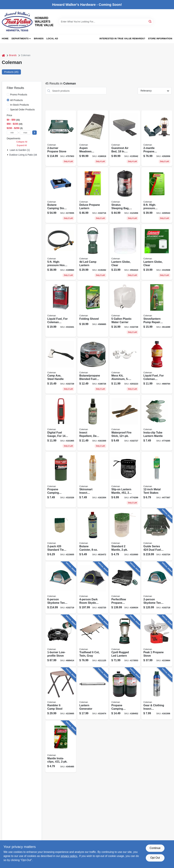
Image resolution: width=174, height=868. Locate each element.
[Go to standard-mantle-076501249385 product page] (125, 535)
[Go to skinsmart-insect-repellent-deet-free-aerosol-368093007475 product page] (93, 480)
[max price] (25, 133)
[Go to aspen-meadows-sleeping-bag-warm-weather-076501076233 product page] (93, 138)
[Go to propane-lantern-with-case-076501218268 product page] (157, 138)
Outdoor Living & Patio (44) (24, 155)
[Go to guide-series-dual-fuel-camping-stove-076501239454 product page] (157, 535)
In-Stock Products (20, 105)
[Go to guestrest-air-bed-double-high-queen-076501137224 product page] (125, 138)
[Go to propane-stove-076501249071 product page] (61, 138)
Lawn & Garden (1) (20, 150)
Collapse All (22, 142)
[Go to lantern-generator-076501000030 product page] (93, 694)
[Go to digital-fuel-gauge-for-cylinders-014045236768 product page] (61, 423)
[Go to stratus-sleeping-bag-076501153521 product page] (125, 195)
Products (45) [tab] (11, 72)
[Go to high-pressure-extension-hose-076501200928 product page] (157, 195)
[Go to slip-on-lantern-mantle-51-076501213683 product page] (125, 480)
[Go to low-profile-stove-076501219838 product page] (61, 641)
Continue (155, 848)
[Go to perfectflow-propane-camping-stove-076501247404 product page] (125, 588)
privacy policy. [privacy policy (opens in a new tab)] (69, 856)
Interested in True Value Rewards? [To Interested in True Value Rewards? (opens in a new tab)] (122, 39)
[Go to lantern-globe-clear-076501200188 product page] (125, 252)
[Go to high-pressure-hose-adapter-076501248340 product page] (61, 252)
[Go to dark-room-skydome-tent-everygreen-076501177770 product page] (93, 588)
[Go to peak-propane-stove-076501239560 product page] (157, 641)
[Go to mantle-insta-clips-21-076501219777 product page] (61, 747)
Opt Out (155, 858)
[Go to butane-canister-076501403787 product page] (93, 535)
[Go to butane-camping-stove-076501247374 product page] (61, 195)
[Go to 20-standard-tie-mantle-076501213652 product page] (61, 535)
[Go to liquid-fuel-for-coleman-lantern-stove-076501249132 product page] (157, 366)
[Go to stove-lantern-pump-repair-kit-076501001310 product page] (157, 309)
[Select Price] (34, 133)
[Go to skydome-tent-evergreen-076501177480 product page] (157, 588)
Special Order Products (23, 110)
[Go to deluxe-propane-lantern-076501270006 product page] (93, 195)
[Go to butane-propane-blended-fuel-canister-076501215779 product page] (93, 366)
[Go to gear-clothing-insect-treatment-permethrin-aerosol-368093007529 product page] (157, 694)
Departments (20, 39)
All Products (17, 100)
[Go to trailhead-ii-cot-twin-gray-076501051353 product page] (93, 641)
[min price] (12, 133)
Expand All (22, 145)
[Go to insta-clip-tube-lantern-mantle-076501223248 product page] (157, 423)
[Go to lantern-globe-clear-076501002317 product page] (157, 252)
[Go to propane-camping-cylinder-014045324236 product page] (125, 694)
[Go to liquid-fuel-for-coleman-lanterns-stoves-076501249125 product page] (61, 309)
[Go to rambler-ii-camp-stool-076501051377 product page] (61, 694)
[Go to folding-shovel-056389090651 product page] (93, 309)
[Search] (150, 21)
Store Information (160, 39)
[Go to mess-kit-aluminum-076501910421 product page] (125, 366)
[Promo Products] (8, 94)
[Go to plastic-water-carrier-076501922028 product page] (125, 309)
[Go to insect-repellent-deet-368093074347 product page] (93, 423)
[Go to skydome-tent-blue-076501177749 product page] (61, 588)
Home (5, 39)
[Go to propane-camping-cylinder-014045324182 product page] (61, 480)
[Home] (3, 55)
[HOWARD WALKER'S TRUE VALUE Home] (17, 22)
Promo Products (19, 95)
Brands (39, 39)
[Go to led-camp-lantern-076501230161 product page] (93, 252)
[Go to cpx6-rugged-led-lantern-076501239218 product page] (125, 641)
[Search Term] (106, 22)
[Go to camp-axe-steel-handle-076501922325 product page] (61, 366)
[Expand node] (8, 150)
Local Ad (52, 39)
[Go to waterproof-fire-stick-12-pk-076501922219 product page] (125, 423)
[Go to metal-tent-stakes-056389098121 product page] (157, 480)
